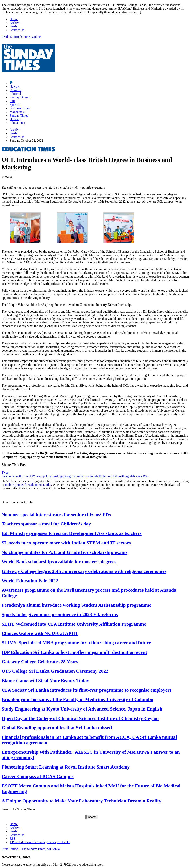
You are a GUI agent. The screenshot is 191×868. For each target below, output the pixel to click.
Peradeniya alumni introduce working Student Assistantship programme (76, 605)
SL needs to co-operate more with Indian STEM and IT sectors (66, 543)
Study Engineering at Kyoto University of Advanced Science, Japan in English (82, 709)
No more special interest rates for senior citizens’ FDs (56, 515)
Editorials (16, 37)
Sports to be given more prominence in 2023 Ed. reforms (60, 614)
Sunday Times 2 (20, 97)
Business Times (20, 108)
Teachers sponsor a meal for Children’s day (46, 524)
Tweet (6, 473)
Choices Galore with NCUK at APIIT (40, 633)
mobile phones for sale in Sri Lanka (28, 485)
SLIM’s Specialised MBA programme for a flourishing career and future (76, 643)
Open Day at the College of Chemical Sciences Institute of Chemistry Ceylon (80, 718)
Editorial (15, 94)
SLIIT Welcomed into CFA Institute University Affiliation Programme (74, 624)
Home (14, 19)
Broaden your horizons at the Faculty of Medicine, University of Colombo (77, 699)
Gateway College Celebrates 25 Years (40, 662)
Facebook (8, 476)
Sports (15, 105)
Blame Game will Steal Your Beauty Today (45, 681)
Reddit (94, 476)
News (14, 86)
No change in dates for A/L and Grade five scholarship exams (65, 552)
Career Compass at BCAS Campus (38, 776)
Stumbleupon (82, 476)
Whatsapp (38, 476)
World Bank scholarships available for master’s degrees (59, 562)
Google (68, 476)
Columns (15, 90)
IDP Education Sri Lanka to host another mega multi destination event (74, 652)
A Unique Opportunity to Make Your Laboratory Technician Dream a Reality (81, 801)
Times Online (32, 37)
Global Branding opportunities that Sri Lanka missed (57, 728)
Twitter (19, 476)
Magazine (17, 112)
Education (17, 123)
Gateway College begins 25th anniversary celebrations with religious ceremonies (84, 571)
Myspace (137, 476)
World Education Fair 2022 (30, 581)
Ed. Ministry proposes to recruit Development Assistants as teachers (72, 533)
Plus (12, 101)
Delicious (51, 476)
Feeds (13, 26)
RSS (146, 476)
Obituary (15, 119)
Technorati (106, 476)
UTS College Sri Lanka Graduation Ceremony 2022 (55, 671)
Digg (60, 476)
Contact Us (17, 30)
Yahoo (117, 476)
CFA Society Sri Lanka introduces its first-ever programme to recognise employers (87, 690)
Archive (15, 23)
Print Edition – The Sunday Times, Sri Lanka (40, 842)
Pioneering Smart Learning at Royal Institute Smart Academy (66, 767)
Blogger (126, 476)
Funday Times (19, 115)
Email (27, 476)
